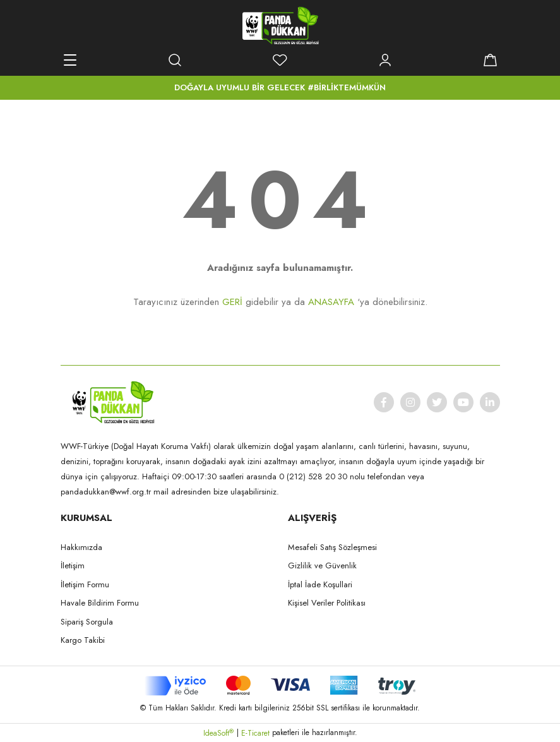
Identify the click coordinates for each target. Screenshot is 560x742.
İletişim (73, 565)
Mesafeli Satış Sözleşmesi (332, 547)
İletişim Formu (85, 584)
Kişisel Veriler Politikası (327, 603)
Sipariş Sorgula (87, 622)
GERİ (232, 302)
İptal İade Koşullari (320, 584)
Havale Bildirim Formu (100, 603)
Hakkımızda (81, 547)
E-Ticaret (255, 733)
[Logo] (280, 25)
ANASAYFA (331, 302)
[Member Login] (385, 60)
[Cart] (491, 60)
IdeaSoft (218, 733)
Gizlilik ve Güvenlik (322, 565)
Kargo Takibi (83, 640)
